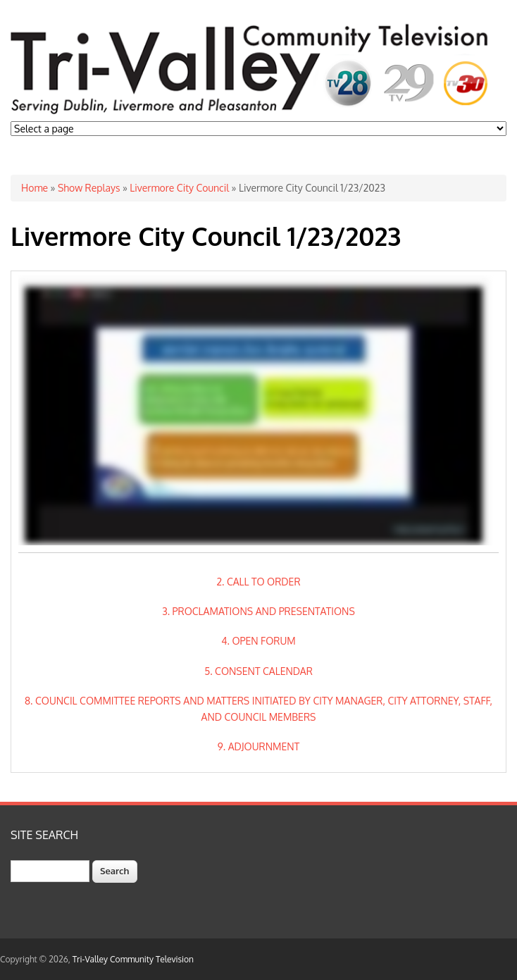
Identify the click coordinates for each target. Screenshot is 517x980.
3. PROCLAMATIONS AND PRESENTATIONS (258, 611)
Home (35, 188)
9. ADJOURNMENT (258, 746)
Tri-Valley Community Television (133, 959)
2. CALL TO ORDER (258, 582)
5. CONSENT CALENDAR (258, 671)
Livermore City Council (179, 188)
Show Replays (89, 188)
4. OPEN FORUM (258, 641)
